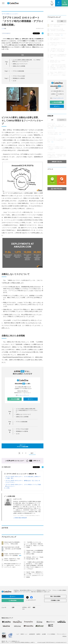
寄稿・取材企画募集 (55, 596)
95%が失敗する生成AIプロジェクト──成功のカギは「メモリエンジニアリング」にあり (13, 565)
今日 (52, 21)
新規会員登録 (14, 399)
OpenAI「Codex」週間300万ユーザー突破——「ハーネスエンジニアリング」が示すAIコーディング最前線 (58, 74)
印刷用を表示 (6, 467)
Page (6, 71)
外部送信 (64, 636)
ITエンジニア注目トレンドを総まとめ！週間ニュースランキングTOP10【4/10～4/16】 (57, 140)
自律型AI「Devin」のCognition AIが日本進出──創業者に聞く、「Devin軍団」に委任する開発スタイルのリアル (57, 156)
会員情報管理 (32, 634)
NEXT (33, 453)
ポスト (36, 33)
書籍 (34, 607)
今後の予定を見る (57, 189)
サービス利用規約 (51, 634)
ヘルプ (18, 634)
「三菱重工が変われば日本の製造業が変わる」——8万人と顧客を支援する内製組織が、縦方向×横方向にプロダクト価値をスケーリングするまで (35, 565)
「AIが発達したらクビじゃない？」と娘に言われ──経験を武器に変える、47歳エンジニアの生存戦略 (58, 50)
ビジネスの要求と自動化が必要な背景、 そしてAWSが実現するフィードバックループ (27, 410)
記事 (52, 120)
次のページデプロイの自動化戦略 (23, 446)
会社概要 (44, 634)
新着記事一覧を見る (57, 162)
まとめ (14, 81)
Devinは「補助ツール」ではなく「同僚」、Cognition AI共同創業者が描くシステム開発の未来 (57, 127)
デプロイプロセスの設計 (19, 76)
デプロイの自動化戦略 (18, 71)
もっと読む (7, 488)
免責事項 (38, 634)
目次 (32, 55)
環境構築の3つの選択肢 (19, 78)
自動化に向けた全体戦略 (19, 66)
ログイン (30, 399)
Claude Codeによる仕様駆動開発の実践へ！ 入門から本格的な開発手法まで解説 (35, 552)
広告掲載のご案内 (55, 600)
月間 (62, 21)
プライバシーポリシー (62, 634)
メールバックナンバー (23, 395)
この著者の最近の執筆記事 (20, 518)
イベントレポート (6, 33)
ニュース (62, 120)
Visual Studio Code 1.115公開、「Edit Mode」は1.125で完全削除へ (13, 549)
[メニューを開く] (3, 3)
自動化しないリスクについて (20, 64)
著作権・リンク (24, 634)
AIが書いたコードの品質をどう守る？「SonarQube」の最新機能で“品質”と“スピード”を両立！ (57, 148)
